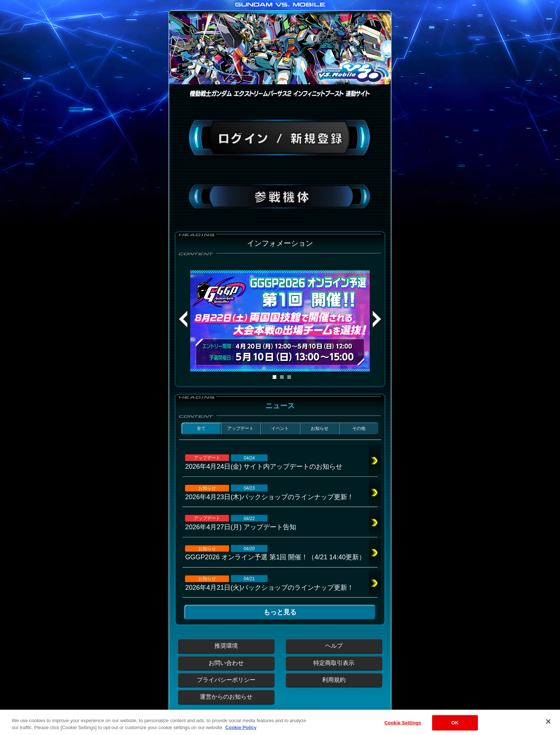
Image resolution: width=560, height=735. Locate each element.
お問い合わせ (226, 663)
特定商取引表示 (334, 663)
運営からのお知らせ (226, 697)
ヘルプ (334, 646)
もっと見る (280, 612)
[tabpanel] (280, 321)
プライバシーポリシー (226, 680)
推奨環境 (226, 646)
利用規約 (334, 680)
